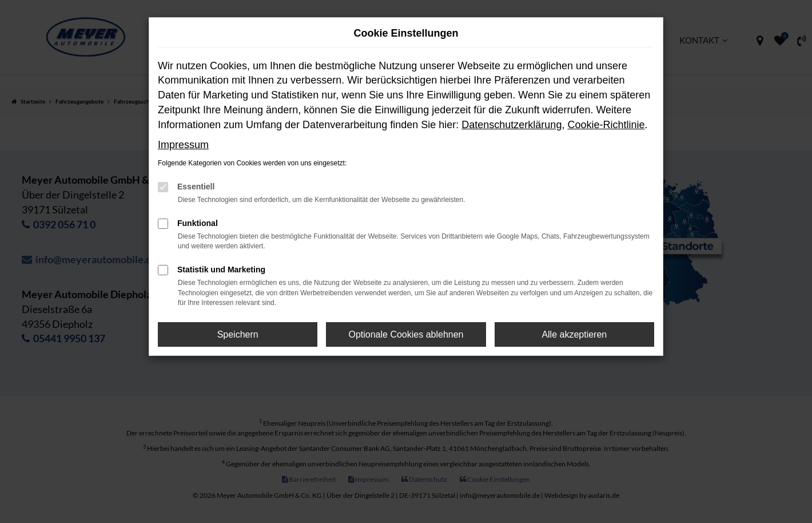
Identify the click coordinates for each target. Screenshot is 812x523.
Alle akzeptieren (574, 334)
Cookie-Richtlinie (606, 125)
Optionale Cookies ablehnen (406, 334)
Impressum (183, 145)
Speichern (238, 334)
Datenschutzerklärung (512, 125)
